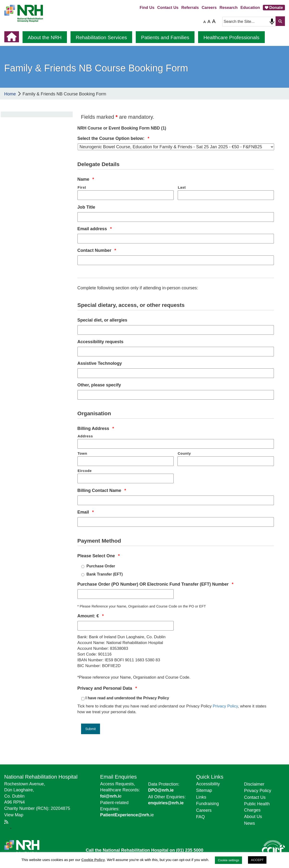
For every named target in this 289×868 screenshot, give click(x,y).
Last (182, 187)
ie (127, 815)
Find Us (147, 8)
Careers (209, 8)
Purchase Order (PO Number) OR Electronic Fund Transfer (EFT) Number (156, 584)
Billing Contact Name (102, 490)
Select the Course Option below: (113, 138)
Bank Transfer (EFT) (105, 574)
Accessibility (208, 784)
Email (86, 512)
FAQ (201, 817)
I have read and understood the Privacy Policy (127, 698)
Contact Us (168, 8)
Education (250, 8)
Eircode (85, 471)
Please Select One (99, 556)
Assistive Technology (100, 363)
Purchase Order (101, 566)
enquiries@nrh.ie (166, 803)
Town (83, 453)
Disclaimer (254, 784)
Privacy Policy (225, 706)
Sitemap (204, 790)
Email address (95, 229)
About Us (253, 817)
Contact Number (97, 250)
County (184, 453)
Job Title (86, 207)
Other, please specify (99, 385)
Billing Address (96, 428)
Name (86, 179)
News (250, 823)
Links (201, 797)
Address (85, 436)
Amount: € (91, 616)
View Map (14, 815)
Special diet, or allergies (102, 320)
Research (229, 8)
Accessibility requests (100, 342)
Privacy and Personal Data (107, 688)
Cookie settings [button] (228, 860)
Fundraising (208, 804)
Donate (276, 8)
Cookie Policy (93, 860)
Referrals (190, 8)
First (82, 187)
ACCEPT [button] (257, 860)
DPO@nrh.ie (161, 790)
